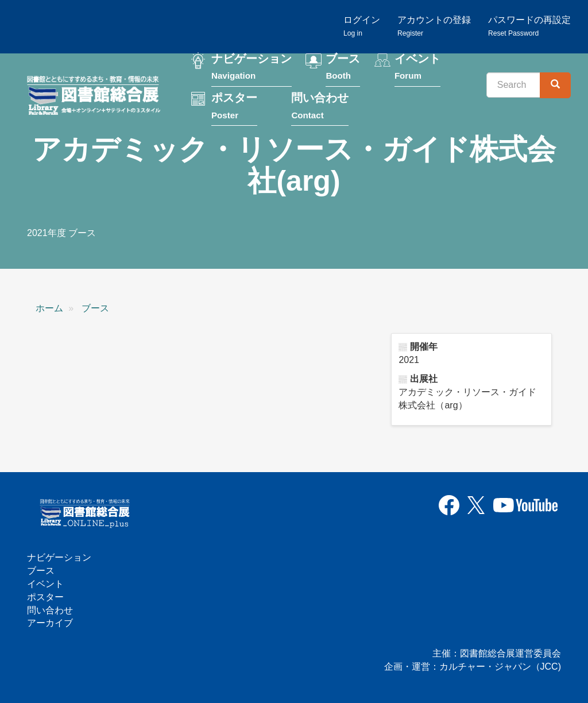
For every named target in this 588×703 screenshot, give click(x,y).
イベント (417, 68)
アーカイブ (50, 623)
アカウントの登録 (434, 26)
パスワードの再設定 (529, 26)
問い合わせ (320, 107)
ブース (343, 68)
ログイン (362, 26)
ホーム (49, 308)
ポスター (234, 107)
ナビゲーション (252, 68)
